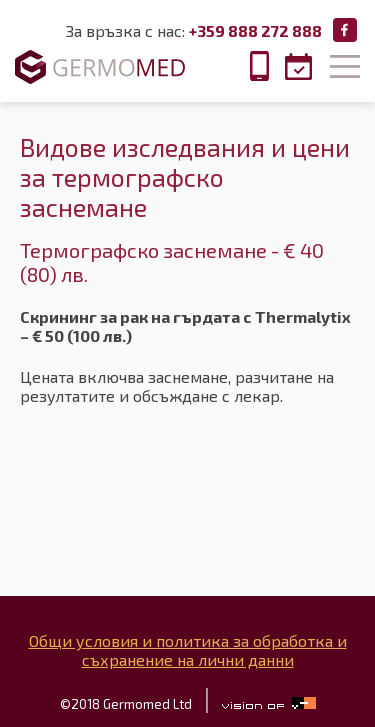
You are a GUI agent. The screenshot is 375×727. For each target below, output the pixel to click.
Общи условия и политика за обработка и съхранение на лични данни (188, 650)
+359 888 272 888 (255, 30)
